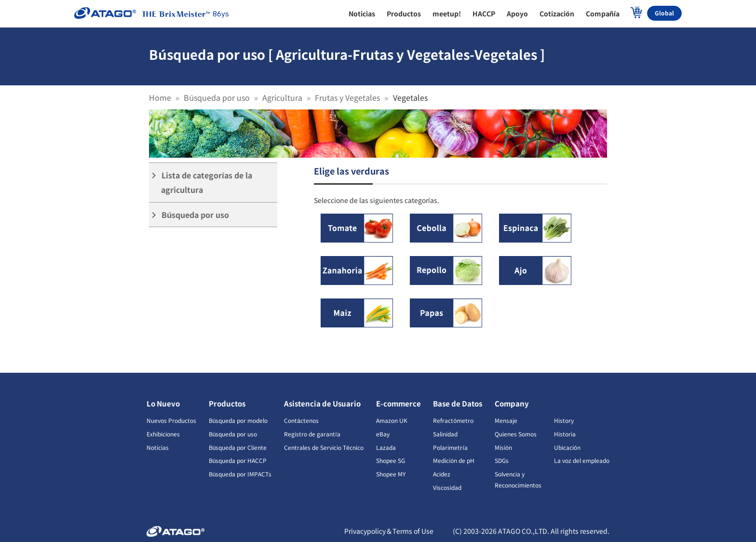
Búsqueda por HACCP (238, 460)
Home (160, 97)
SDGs (502, 460)
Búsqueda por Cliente (238, 447)
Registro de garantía (312, 434)
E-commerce (398, 403)
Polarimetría (450, 447)
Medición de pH (454, 460)
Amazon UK (392, 420)
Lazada (386, 447)
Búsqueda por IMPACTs (240, 474)
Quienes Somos (516, 434)
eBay (383, 434)
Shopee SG (391, 460)
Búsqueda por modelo (238, 420)
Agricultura (282, 97)
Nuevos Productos (171, 420)
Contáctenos (301, 420)
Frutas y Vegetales (347, 97)
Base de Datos (458, 403)
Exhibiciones (163, 434)
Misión (503, 447)
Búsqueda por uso (217, 97)
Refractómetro (453, 420)
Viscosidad (447, 487)
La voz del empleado (582, 460)
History (564, 420)
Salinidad (445, 434)
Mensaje (506, 420)
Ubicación (567, 447)
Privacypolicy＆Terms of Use (389, 531)
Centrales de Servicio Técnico (324, 447)
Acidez (442, 474)
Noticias (158, 447)
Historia (565, 434)
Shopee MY (391, 474)
